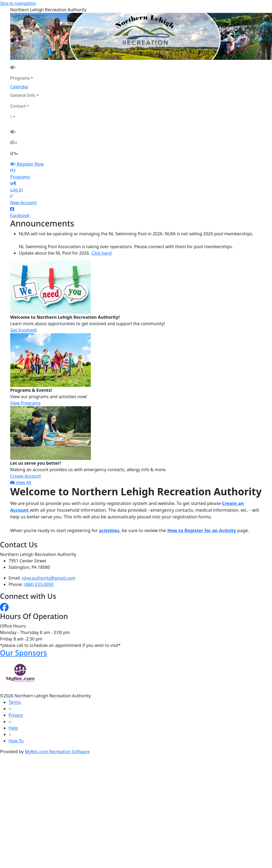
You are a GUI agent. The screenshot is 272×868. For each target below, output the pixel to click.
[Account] (24, 117)
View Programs (25, 403)
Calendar (19, 87)
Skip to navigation (18, 3)
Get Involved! (24, 330)
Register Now (30, 164)
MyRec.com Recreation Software (57, 752)
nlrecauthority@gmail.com (49, 578)
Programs (20, 78)
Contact (18, 106)
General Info (23, 95)
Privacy (16, 715)
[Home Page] (24, 67)
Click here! (102, 253)
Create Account (26, 476)
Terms (15, 702)
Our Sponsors (24, 653)
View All (21, 482)
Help (13, 728)
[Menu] (14, 153)
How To (16, 741)
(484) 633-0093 (39, 584)
